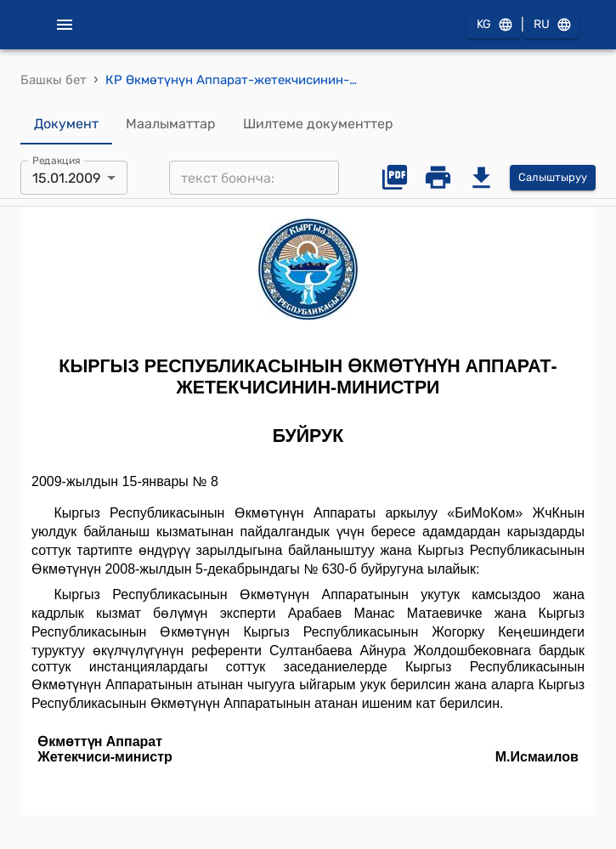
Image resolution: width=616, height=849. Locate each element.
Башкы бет (54, 80)
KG (494, 25)
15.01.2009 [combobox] (66, 178)
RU (551, 25)
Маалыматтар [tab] (171, 124)
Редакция (57, 161)
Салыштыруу (553, 178)
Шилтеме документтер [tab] (318, 124)
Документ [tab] (66, 124)
